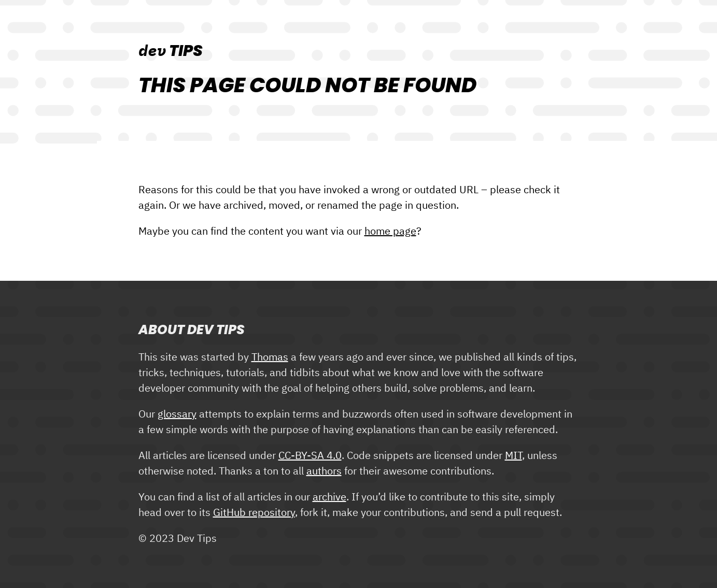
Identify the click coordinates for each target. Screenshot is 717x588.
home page (390, 232)
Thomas (270, 357)
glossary (177, 414)
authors (324, 471)
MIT (514, 456)
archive (329, 497)
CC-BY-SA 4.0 (310, 456)
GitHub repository (254, 513)
